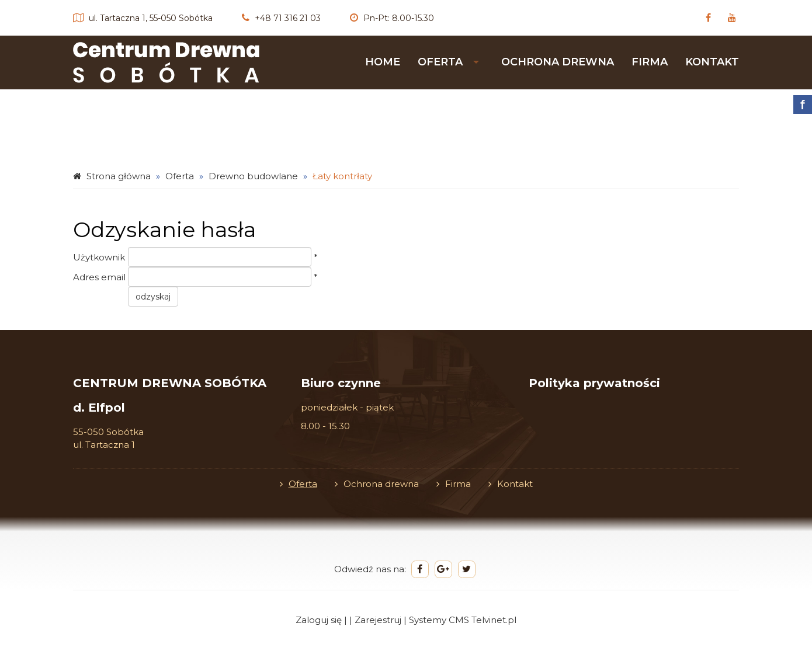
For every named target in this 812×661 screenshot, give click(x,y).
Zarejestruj (378, 620)
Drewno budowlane (253, 176)
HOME (383, 62)
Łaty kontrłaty (342, 176)
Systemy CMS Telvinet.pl (463, 620)
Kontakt (712, 62)
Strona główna (119, 176)
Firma (650, 62)
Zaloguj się (319, 620)
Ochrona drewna (558, 62)
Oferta (440, 62)
